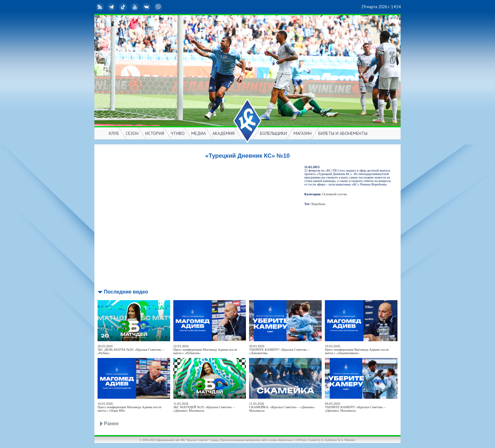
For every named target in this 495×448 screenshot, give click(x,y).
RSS (100, 7)
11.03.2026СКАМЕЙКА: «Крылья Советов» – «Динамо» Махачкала (282, 407)
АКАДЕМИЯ (224, 133)
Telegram (112, 7)
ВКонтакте (147, 7)
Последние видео (126, 292)
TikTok (124, 7)
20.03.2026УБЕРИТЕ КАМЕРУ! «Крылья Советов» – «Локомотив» (280, 350)
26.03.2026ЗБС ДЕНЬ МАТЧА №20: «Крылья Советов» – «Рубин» (131, 350)
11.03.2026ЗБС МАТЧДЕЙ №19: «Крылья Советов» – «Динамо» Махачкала (204, 407)
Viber (159, 7)
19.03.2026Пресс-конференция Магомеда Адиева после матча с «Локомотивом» (357, 350)
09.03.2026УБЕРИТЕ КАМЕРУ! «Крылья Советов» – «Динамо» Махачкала (355, 407)
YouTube (135, 7)
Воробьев (318, 204)
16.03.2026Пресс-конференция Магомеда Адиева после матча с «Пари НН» (130, 407)
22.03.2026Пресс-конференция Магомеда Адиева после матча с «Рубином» (205, 350)
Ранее (111, 424)
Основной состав (335, 194)
